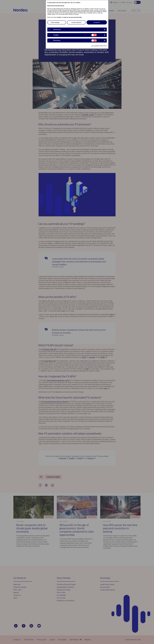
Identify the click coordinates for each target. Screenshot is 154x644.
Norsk (53, 6)
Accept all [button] (97, 22)
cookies (59, 17)
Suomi (62, 6)
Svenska (58, 6)
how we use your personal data (73, 17)
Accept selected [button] (76, 22)
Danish (49, 6)
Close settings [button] (55, 22)
